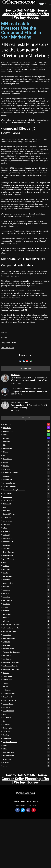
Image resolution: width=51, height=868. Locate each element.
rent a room (26, 676)
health (26, 573)
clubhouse (26, 476)
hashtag (26, 566)
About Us (16, 802)
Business (26, 466)
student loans (26, 738)
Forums (36, 802)
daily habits (26, 504)
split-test (26, 731)
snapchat (26, 724)
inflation (26, 586)
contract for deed (26, 486)
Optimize (26, 642)
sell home (26, 707)
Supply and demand (26, 742)
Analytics (26, 441)
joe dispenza (26, 600)
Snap (26, 721)
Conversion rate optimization (26, 490)
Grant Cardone (26, 552)
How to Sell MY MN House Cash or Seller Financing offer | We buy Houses (25, 14)
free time (26, 545)
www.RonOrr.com (7, 348)
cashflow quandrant (26, 473)
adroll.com (5, 204)
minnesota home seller (26, 628)
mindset (26, 621)
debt (26, 507)
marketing (26, 614)
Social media (26, 728)
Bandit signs (26, 448)
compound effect (26, 483)
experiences (26, 521)
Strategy (26, 735)
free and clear (26, 542)
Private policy (26, 802)
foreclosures (26, 538)
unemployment (26, 755)
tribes (26, 749)
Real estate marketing (26, 669)
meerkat (26, 617)
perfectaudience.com (19, 204)
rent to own (26, 680)
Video (26, 766)
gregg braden (26, 555)
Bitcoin (26, 452)
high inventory (26, 576)
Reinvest (26, 673)
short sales (26, 718)
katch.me (26, 604)
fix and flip (26, 531)
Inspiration (26, 590)
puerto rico (26, 659)
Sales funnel (26, 697)
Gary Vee (26, 548)
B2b (26, 445)
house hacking (26, 583)
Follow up (26, 535)
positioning (26, 655)
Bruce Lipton (26, 459)
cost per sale (26, 493)
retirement (26, 690)
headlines (26, 569)
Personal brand (26, 648)
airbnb (26, 435)
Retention (26, 686)
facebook (26, 524)
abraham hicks (26, 431)
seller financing (26, 711)
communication (26, 479)
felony (26, 528)
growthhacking (26, 559)
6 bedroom (26, 424)
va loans (26, 762)
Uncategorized (26, 752)
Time (26, 745)
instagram (26, 593)
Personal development (26, 652)
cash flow (26, 469)
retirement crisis (26, 693)
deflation (26, 510)
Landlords (26, 607)
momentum (26, 635)
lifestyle (26, 611)
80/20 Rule (26, 428)
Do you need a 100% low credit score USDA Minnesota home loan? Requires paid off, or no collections (30, 380)
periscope (26, 645)
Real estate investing (26, 662)
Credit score (26, 497)
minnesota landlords (26, 631)
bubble (26, 462)
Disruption (26, 517)
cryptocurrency (26, 500)
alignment (26, 438)
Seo (26, 714)
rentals (26, 683)
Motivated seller (26, 638)
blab (26, 455)
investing (26, 597)
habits (26, 562)
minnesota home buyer (26, 624)
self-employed (26, 704)
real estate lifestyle (26, 666)
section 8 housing (26, 700)
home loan (26, 579)
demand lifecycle (26, 514)
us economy (26, 759)
